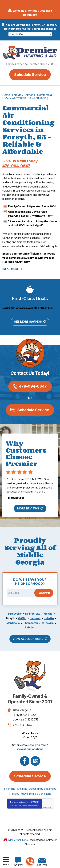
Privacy (45, 807)
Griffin (22, 618)
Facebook (25, 761)
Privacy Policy (21, 805)
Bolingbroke (33, 614)
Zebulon (30, 627)
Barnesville (15, 614)
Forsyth (17, 95)
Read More (30, 15)
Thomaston (31, 623)
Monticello (13, 623)
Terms (50, 807)
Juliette (49, 618)
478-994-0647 (30, 861)
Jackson (35, 618)
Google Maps (35, 761)
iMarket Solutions (18, 840)
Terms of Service (32, 805)
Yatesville (48, 623)
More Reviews (28, 508)
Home (6, 95)
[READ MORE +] (12, 269)
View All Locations (28, 639)
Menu (6, 865)
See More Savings (28, 322)
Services (29, 95)
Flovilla (48, 614)
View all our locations (30, 749)
